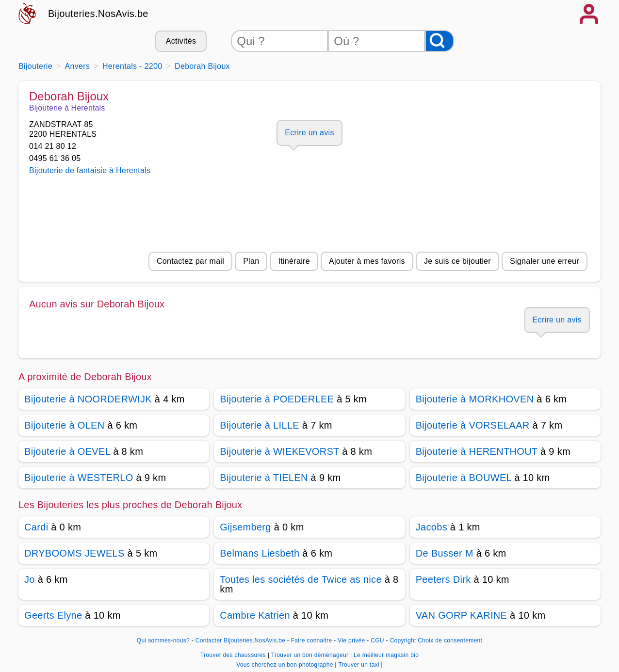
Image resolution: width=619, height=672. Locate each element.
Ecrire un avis (309, 133)
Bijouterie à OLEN (65, 425)
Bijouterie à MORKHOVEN (475, 399)
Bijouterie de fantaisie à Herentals (90, 170)
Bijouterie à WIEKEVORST (279, 451)
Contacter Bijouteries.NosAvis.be (240, 640)
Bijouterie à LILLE (260, 425)
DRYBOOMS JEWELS (74, 553)
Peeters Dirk (443, 579)
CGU (377, 640)
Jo (30, 579)
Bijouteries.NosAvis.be (98, 14)
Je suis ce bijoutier (457, 261)
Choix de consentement (450, 640)
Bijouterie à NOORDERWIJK (88, 399)
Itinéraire (294, 261)
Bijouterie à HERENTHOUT (477, 451)
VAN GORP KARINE (462, 615)
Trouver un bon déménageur (311, 655)
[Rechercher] (440, 41)
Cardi (36, 527)
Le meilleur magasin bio (386, 655)
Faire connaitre (312, 640)
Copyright (403, 640)
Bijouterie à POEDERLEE (277, 399)
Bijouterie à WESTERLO (79, 478)
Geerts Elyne (53, 615)
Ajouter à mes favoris (367, 261)
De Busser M (445, 553)
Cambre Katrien (255, 615)
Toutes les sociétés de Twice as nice (301, 579)
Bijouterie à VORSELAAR (473, 425)
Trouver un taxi (359, 665)
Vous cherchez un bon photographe (285, 665)
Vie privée (351, 640)
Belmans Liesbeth (260, 553)
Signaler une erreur (545, 261)
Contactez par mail (190, 261)
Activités (181, 41)
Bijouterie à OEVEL (67, 451)
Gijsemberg (245, 527)
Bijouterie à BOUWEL (464, 478)
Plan (251, 261)
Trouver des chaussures (234, 655)
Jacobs (432, 527)
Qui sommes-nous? (163, 640)
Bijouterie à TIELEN (264, 478)
